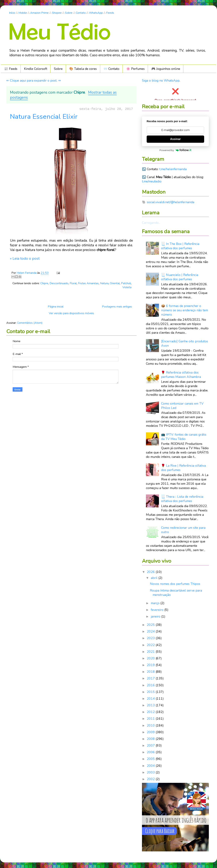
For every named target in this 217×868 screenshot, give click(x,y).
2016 (151, 685)
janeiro (156, 616)
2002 (151, 779)
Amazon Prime (39, 13)
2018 (151, 672)
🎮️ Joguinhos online (166, 69)
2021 (151, 652)
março (156, 603)
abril (155, 578)
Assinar (175, 139)
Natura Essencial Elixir (44, 117)
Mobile (23, 13)
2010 (151, 725)
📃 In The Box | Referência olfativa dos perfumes (180, 246)
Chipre (44, 283)
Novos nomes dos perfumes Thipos (175, 584)
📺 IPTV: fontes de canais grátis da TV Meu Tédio (184, 437)
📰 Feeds (11, 69)
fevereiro (158, 610)
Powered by (175, 150)
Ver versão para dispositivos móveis (71, 313)
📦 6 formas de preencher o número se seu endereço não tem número (185, 310)
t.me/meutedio (152, 181)
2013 (151, 705)
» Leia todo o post (25, 258)
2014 (151, 699)
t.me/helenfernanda (173, 169)
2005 (151, 759)
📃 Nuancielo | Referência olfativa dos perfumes (180, 277)
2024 (151, 631)
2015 (151, 692)
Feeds (110, 13)
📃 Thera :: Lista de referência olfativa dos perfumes (182, 499)
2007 (151, 745)
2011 (151, 719)
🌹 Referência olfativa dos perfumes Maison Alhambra (181, 375)
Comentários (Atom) (30, 323)
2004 (151, 766)
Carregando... (151, 223)
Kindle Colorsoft (36, 69)
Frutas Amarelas (88, 283)
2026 (151, 572)
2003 (151, 772)
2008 (151, 739)
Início (12, 13)
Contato (81, 13)
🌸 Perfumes (135, 69)
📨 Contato (111, 69)
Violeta (127, 287)
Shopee (57, 13)
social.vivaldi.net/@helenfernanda (171, 202)
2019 (151, 665)
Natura (104, 283)
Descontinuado (59, 283)
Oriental (115, 283)
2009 (151, 732)
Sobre (69, 13)
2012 (151, 712)
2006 (151, 752)
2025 (151, 625)
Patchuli (126, 283)
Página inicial (56, 307)
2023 (151, 638)
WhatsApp (96, 13)
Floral (73, 283)
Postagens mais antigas (117, 307)
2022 (151, 645)
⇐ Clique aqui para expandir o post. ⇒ (34, 80)
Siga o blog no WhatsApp (161, 80)
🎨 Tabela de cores (83, 69)
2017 (151, 678)
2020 (151, 658)
